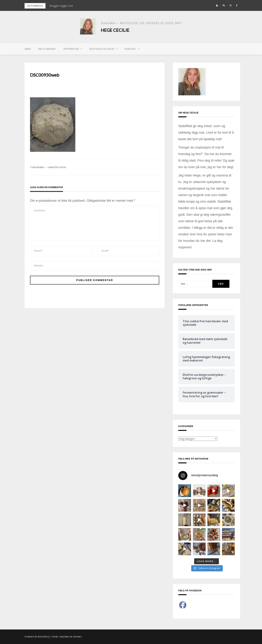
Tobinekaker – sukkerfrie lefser (48, 167)
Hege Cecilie (115, 30)
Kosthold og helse (102, 49)
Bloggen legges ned (61, 6)
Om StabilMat (47, 49)
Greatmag (64, 637)
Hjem (28, 49)
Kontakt (130, 49)
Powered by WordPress (37, 637)
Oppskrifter (71, 49)
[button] (217, 5)
